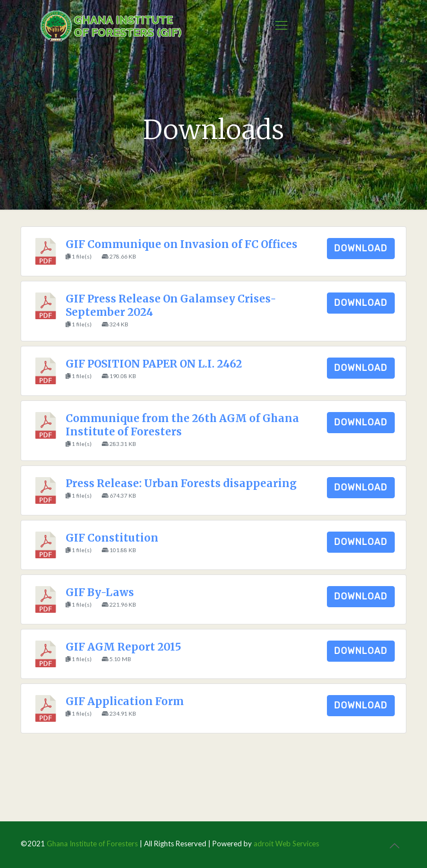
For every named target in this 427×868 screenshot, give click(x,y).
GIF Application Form (125, 701)
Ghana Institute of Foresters (92, 844)
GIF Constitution (112, 538)
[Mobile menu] (281, 25)
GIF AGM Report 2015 (123, 647)
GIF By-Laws (100, 592)
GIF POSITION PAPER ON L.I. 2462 (154, 364)
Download (361, 248)
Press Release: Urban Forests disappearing (181, 483)
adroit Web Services (286, 844)
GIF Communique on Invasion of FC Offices (182, 244)
